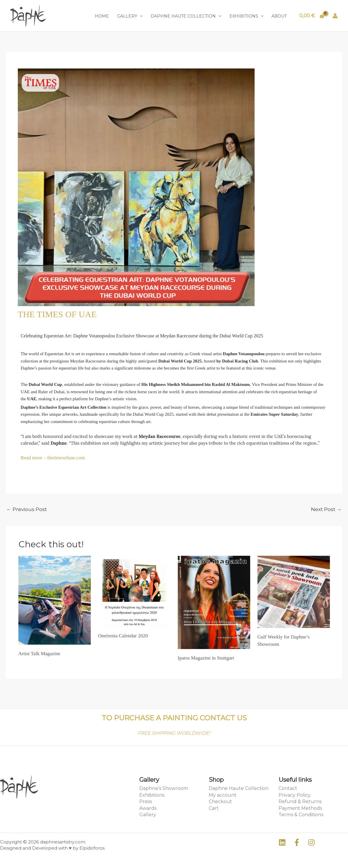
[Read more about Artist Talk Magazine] (55, 600)
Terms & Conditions (301, 815)
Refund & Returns (300, 801)
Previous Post (27, 509)
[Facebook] (297, 842)
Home (102, 16)
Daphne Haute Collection (186, 16)
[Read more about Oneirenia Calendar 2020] (134, 591)
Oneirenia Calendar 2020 (123, 636)
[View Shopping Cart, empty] (312, 16)
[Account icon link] (335, 16)
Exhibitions (246, 16)
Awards (148, 808)
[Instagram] (311, 842)
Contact (288, 788)
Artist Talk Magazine (39, 654)
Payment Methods (300, 808)
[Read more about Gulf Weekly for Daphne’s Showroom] (294, 591)
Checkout (220, 801)
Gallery (130, 16)
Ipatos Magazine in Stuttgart (206, 658)
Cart (214, 808)
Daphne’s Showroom (164, 788)
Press (146, 801)
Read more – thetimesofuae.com (53, 458)
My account (223, 795)
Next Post (326, 509)
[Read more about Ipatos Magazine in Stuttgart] (214, 602)
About (279, 16)
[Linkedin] (282, 842)
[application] (140, 16)
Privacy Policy (295, 795)
